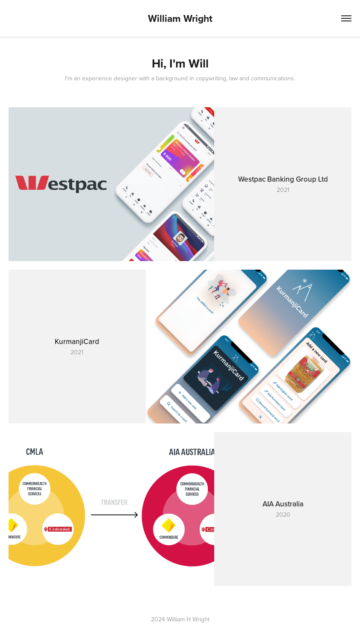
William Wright (180, 18)
